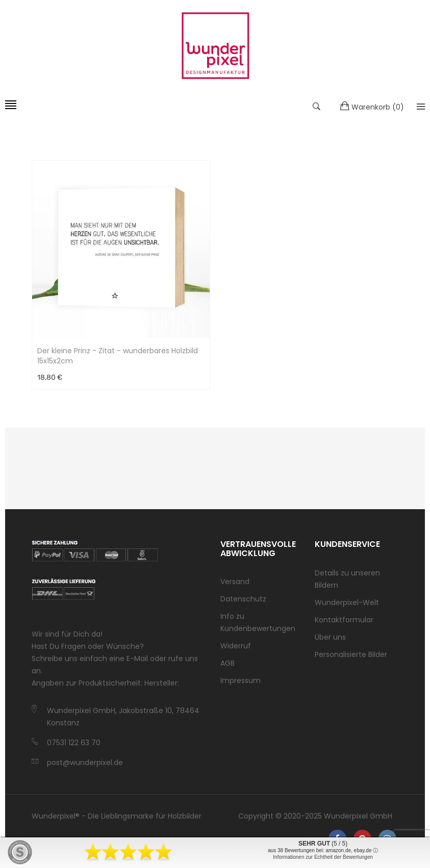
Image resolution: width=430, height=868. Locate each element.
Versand (235, 582)
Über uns (330, 637)
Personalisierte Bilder (351, 654)
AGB (227, 663)
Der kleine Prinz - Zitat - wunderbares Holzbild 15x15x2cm (118, 356)
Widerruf (236, 646)
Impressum (241, 680)
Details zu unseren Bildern (347, 579)
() (372, 107)
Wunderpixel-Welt (347, 602)
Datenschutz (243, 599)
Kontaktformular (344, 620)
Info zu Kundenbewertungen (258, 622)
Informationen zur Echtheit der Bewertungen (323, 857)
